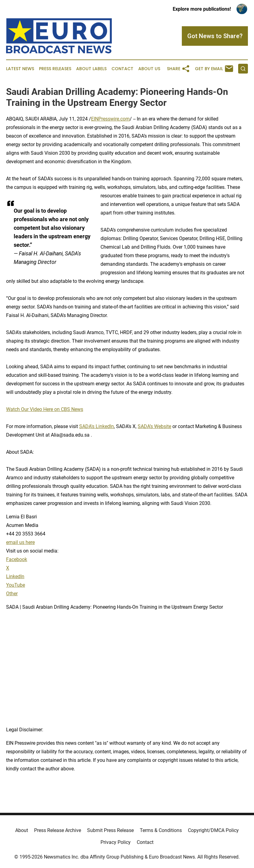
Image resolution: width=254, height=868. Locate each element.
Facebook (17, 559)
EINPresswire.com (110, 119)
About (22, 830)
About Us (149, 69)
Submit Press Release (110, 830)
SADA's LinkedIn (97, 426)
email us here (20, 542)
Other (12, 594)
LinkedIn (15, 576)
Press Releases (55, 69)
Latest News (20, 69)
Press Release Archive (58, 830)
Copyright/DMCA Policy (213, 830)
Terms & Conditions (161, 830)
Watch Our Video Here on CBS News (45, 409)
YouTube (16, 585)
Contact (122, 69)
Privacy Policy (116, 842)
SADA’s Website (154, 426)
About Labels (91, 69)
